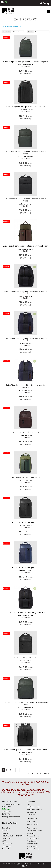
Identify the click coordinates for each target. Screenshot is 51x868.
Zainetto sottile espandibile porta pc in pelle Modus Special (25, 153)
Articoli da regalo (33, 846)
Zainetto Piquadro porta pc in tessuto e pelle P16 (26, 107)
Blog (29, 804)
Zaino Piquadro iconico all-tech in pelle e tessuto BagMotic (25, 386)
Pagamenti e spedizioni (35, 809)
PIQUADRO (5, 831)
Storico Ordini (32, 821)
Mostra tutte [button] (6, 849)
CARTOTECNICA (7, 844)
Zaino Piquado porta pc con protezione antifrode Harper (25, 246)
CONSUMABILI (6, 846)
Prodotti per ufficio (33, 839)
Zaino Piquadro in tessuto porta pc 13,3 (25, 477)
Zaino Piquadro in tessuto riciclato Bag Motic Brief (25, 612)
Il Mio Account (32, 819)
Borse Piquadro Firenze (35, 831)
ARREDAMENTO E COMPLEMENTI (13, 836)
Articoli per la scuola (34, 836)
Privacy (16, 864)
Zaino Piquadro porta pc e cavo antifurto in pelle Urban (26, 750)
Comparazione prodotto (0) (12, 27)
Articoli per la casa (33, 849)
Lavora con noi (32, 812)
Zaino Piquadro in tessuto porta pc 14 (26, 522)
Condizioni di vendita (34, 807)
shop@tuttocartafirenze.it (11, 817)
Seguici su (10, 823)
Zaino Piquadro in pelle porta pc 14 (25, 432)
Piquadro (25, 67)
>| (17, 770)
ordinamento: (6, 32)
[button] (48, 3)
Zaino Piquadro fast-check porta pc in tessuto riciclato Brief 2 (25, 292)
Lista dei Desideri (32, 824)
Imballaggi (30, 833)
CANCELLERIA (6, 839)
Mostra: (30, 32)
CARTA (4, 841)
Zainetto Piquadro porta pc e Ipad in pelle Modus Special (25, 62)
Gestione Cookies (24, 864)
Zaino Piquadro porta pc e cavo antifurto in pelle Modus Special (26, 704)
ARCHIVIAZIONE (7, 833)
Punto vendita (32, 815)
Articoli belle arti (32, 841)
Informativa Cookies (37, 864)
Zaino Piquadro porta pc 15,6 (25, 658)
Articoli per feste (32, 844)
